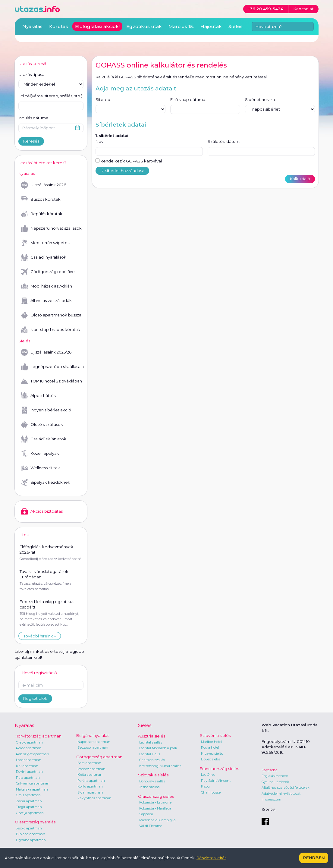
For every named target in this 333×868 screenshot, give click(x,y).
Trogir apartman (29, 807)
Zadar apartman (29, 801)
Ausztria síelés (152, 736)
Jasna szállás (149, 787)
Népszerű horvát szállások (51, 228)
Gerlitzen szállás (152, 760)
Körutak (59, 26)
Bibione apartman (31, 834)
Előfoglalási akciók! (97, 26)
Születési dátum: (224, 141)
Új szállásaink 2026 (43, 185)
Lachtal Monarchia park (158, 748)
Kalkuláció (300, 179)
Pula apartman (28, 778)
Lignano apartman (31, 840)
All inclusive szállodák (46, 301)
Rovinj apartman (29, 772)
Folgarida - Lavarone (155, 802)
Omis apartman (28, 795)
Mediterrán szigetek (45, 243)
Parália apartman (91, 781)
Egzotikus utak (144, 26)
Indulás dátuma (33, 118)
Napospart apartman (94, 742)
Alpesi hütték (38, 396)
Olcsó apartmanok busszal (52, 315)
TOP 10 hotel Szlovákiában (51, 381)
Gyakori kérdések (275, 782)
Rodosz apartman (91, 769)
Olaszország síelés (156, 796)
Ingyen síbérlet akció (46, 410)
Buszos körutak (41, 200)
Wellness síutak (40, 468)
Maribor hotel (212, 742)
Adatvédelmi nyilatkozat (281, 794)
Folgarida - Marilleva (155, 808)
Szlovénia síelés (215, 735)
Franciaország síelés (219, 769)
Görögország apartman (99, 757)
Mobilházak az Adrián (46, 286)
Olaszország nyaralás (35, 822)
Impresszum (271, 799)
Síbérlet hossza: (260, 99)
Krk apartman (27, 766)
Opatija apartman (30, 813)
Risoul (206, 786)
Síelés (236, 26)
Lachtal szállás (151, 742)
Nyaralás (32, 26)
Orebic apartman (29, 742)
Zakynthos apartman (94, 798)
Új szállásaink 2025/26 (46, 352)
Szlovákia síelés (153, 775)
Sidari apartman (90, 792)
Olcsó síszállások (42, 425)
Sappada (146, 814)
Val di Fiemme (151, 826)
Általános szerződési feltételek (286, 788)
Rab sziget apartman (33, 754)
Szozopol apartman (93, 747)
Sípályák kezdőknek (46, 483)
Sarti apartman (89, 763)
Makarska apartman (32, 789)
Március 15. (181, 26)
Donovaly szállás (152, 781)
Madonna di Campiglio (157, 820)
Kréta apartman (90, 775)
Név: (100, 141)
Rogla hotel (210, 747)
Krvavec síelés (212, 753)
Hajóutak (211, 26)
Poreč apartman (29, 748)
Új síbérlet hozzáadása (122, 171)
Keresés (31, 141)
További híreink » (40, 636)
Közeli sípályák (40, 454)
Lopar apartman (29, 760)
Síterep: (103, 99)
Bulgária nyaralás (93, 735)
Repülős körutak (42, 214)
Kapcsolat (269, 770)
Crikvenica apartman (33, 783)
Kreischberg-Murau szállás (160, 766)
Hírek (24, 535)
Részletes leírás (211, 858)
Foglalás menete (275, 776)
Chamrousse (211, 792)
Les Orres (208, 775)
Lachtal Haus (150, 754)
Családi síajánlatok (44, 439)
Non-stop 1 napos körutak (50, 330)
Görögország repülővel (48, 272)
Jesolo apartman (29, 828)
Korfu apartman (90, 786)
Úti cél (50, 96)
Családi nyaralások (44, 257)
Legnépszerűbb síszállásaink (52, 367)
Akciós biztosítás (42, 511)
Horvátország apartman (38, 736)
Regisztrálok (35, 698)
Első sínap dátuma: (188, 99)
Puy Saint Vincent (216, 781)
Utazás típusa (31, 74)
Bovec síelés (211, 759)
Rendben (314, 858)
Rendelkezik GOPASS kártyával (129, 161)
